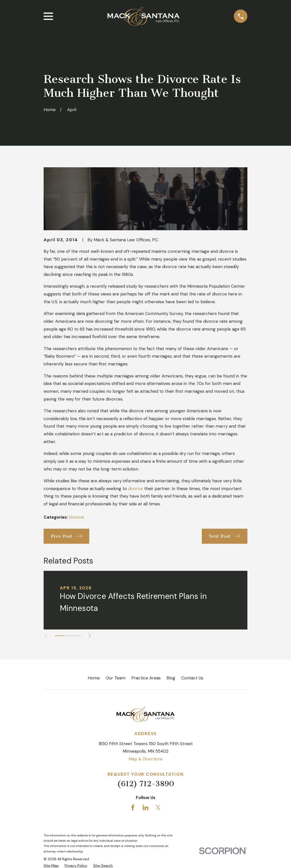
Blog (171, 678)
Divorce (76, 517)
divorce (135, 489)
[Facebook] (133, 808)
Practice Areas (146, 678)
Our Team (116, 678)
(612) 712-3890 (146, 784)
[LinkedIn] (146, 808)
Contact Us (192, 678)
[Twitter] (158, 808)
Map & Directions (146, 759)
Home (94, 678)
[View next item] (92, 636)
